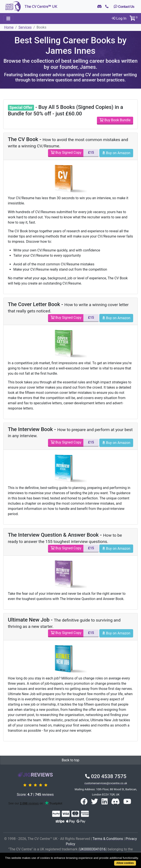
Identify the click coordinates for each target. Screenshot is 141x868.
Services (25, 27)
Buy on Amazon (116, 153)
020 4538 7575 (106, 776)
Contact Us (124, 7)
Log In (119, 18)
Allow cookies (125, 863)
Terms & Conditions (108, 839)
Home (9, 27)
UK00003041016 (93, 849)
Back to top (70, 760)
